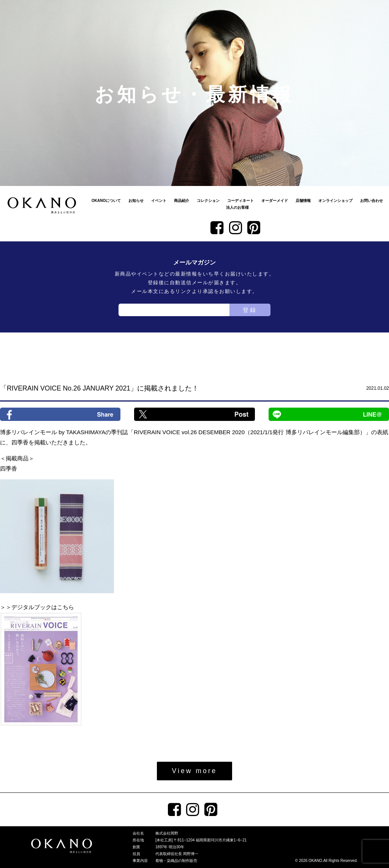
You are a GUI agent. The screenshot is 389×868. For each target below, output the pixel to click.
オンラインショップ (335, 201)
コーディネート (240, 201)
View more (195, 771)
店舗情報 (303, 201)
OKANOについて (106, 201)
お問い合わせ (372, 201)
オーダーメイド (275, 201)
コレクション (208, 201)
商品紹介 (182, 201)
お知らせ (136, 201)
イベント (159, 201)
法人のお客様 (237, 207)
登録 (250, 310)
